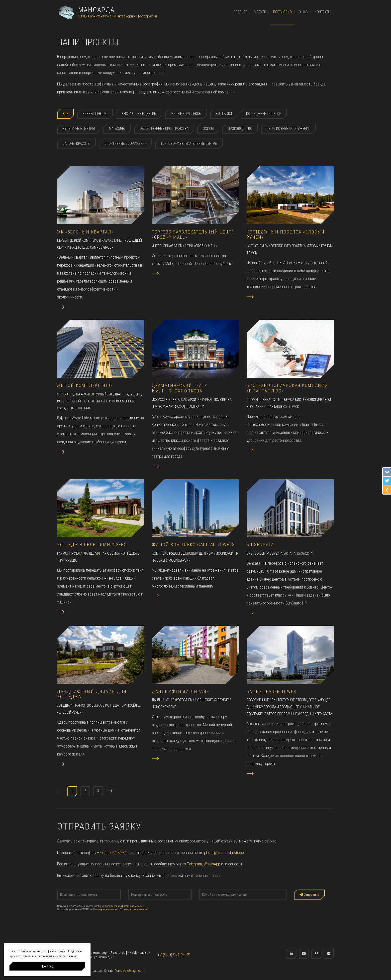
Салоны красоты (76, 144)
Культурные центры (79, 129)
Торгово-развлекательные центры (189, 144)
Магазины (117, 129)
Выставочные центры (139, 114)
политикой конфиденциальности (124, 906)
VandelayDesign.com (130, 971)
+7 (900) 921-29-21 (112, 853)
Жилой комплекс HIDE (85, 385)
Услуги (260, 12)
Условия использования (134, 909)
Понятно (47, 966)
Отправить (309, 895)
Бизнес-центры (95, 114)
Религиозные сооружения (288, 129)
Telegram (195, 864)
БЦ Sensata (260, 545)
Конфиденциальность (105, 909)
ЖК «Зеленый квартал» (85, 232)
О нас (303, 12)
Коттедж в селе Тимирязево (92, 545)
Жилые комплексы (186, 114)
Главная (241, 12)
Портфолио (282, 12)
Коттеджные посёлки (264, 114)
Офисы (208, 129)
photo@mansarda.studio (224, 853)
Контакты (323, 12)
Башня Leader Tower (271, 691)
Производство (240, 129)
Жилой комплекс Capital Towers (194, 545)
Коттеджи (224, 114)
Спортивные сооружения (125, 144)
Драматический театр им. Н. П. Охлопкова (180, 388)
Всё (65, 114)
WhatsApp (212, 864)
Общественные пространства (164, 129)
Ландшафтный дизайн (181, 691)
